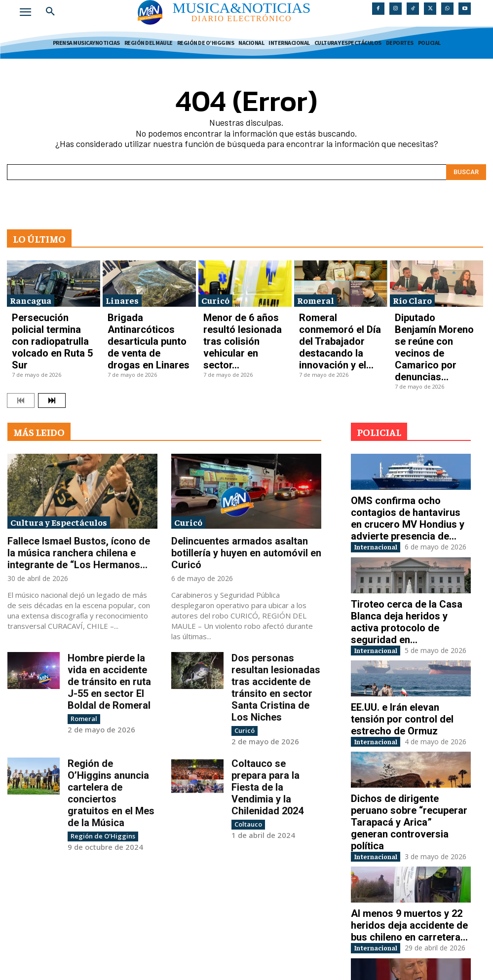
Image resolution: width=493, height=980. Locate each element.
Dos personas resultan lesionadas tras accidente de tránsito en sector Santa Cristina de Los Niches (274, 600)
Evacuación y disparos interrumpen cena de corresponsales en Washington (405, 916)
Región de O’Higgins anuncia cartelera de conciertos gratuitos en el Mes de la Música (109, 674)
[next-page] (52, 344)
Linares (122, 295)
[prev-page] (21, 344)
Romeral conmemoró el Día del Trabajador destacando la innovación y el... (340, 316)
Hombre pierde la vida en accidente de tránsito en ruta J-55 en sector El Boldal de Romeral (111, 595)
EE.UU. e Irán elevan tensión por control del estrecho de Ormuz (406, 633)
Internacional (384, 470)
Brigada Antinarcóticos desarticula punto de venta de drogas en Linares (148, 316)
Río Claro (412, 295)
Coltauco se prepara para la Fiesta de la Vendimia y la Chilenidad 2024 (276, 669)
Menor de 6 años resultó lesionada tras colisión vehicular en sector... (236, 316)
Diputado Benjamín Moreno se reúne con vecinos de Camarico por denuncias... (435, 316)
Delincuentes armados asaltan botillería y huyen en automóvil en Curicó (243, 487)
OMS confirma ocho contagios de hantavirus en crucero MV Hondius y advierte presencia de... (410, 451)
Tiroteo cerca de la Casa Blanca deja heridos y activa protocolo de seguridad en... (410, 544)
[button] (50, 12)
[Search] (466, 167)
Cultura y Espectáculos (59, 465)
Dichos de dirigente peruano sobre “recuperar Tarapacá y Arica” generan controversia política (401, 726)
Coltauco (247, 690)
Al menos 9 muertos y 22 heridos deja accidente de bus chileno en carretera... (409, 823)
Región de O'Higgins (99, 699)
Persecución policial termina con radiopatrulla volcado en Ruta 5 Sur (51, 316)
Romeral (316, 295)
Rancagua (31, 295)
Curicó (215, 295)
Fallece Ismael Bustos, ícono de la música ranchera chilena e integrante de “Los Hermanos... (80, 492)
